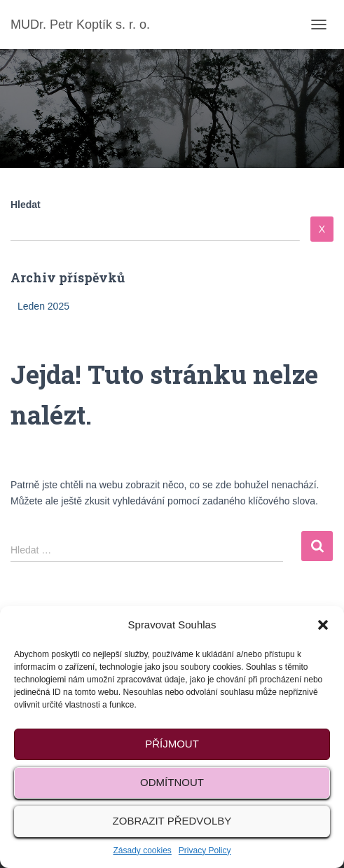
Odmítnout (172, 782)
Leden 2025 (43, 306)
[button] (323, 625)
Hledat (26, 205)
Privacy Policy (205, 850)
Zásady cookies (142, 850)
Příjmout (172, 744)
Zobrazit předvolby (172, 821)
